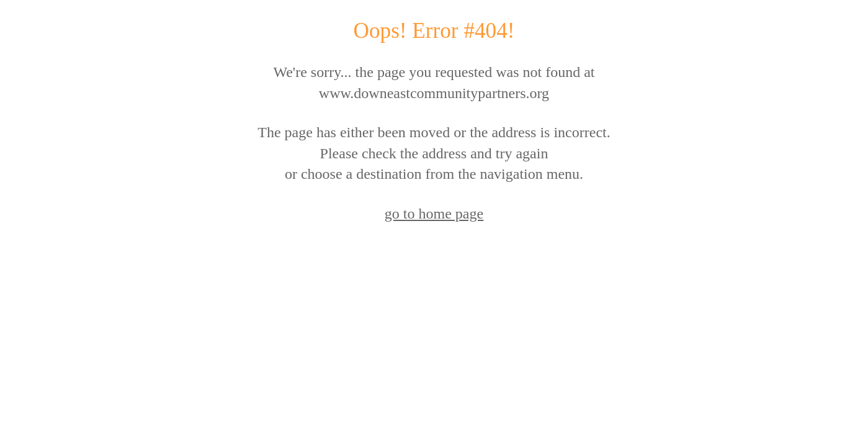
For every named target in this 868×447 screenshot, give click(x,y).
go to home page (434, 214)
